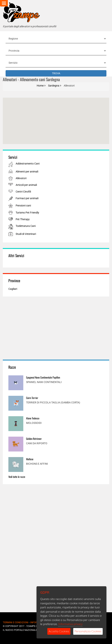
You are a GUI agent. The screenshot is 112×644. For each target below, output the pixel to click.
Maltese (30, 459)
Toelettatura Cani (26, 226)
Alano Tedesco (33, 418)
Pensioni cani (23, 206)
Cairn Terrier (32, 398)
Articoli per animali (26, 185)
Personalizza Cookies (88, 631)
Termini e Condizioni (16, 622)
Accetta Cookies (59, 631)
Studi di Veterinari (26, 234)
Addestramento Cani (28, 164)
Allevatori (21, 178)
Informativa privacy (70, 624)
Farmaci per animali (27, 198)
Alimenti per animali (27, 172)
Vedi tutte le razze (17, 477)
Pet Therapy (23, 219)
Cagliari (13, 289)
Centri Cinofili (23, 192)
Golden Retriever (34, 439)
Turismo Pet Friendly (27, 213)
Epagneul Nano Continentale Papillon (43, 377)
